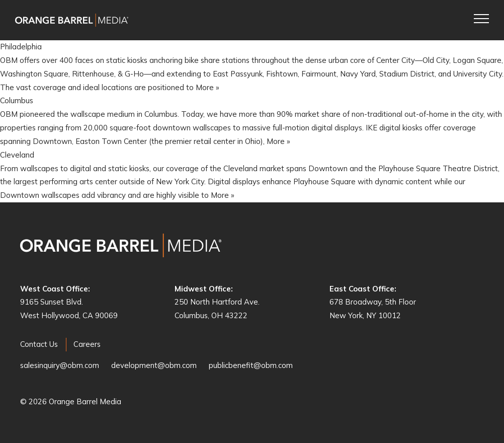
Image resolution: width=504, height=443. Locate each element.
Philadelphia (21, 47)
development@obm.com (154, 365)
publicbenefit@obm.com (251, 365)
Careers (87, 344)
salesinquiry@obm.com (60, 365)
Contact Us (39, 344)
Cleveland (17, 155)
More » (207, 87)
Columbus (17, 100)
